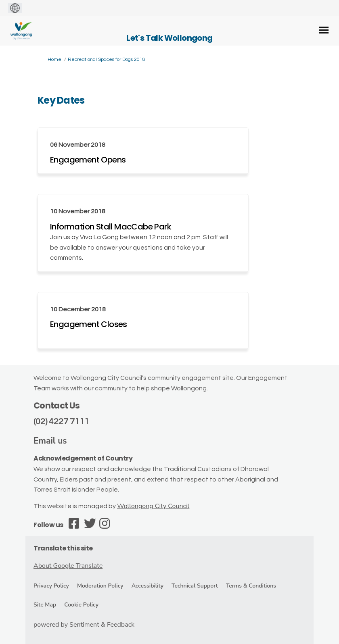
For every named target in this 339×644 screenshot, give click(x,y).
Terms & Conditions (251, 586)
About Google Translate (68, 566)
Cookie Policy (81, 605)
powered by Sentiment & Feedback (84, 625)
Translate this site (63, 548)
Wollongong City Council (153, 506)
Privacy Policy (51, 586)
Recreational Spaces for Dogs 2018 (107, 59)
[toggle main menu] (324, 30)
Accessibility (148, 586)
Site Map (45, 605)
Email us (50, 441)
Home (54, 59)
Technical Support (195, 586)
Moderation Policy (100, 586)
